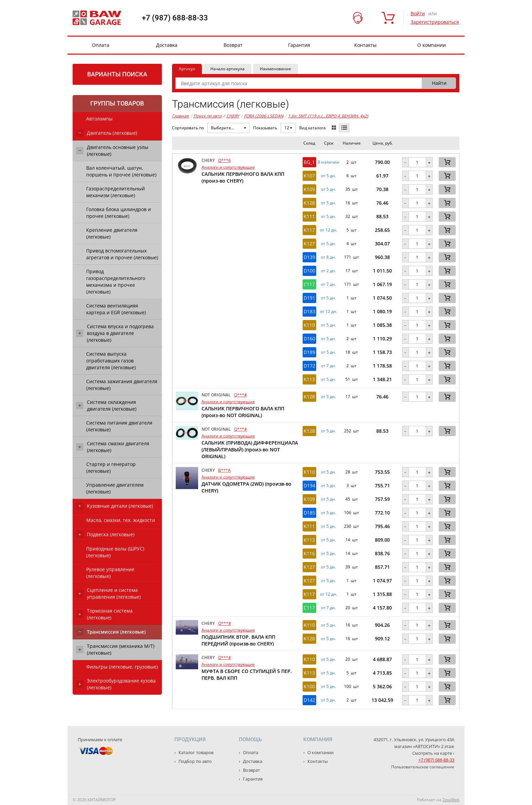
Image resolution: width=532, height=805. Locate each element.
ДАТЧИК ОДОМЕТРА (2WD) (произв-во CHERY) (246, 487)
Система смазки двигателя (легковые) (118, 447)
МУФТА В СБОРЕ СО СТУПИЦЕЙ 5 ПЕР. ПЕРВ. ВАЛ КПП (247, 675)
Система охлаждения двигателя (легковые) (112, 405)
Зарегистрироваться (435, 22)
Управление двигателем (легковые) (115, 488)
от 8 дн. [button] (328, 257)
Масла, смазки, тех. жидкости (121, 520)
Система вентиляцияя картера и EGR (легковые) (116, 309)
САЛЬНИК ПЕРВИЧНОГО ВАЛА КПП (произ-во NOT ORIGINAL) (243, 412)
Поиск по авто (207, 116)
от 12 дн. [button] (329, 230)
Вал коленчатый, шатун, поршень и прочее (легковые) (121, 171)
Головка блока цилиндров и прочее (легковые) (119, 213)
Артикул (187, 69)
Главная (180, 116)
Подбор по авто (195, 761)
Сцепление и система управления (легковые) (114, 593)
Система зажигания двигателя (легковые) (122, 385)
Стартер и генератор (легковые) (111, 467)
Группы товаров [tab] (117, 103)
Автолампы (99, 119)
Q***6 (224, 160)
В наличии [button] (328, 162)
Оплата (101, 45)
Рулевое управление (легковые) (110, 573)
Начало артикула (227, 69)
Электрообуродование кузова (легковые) (121, 684)
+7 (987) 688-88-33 (175, 18)
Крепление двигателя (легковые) (112, 233)
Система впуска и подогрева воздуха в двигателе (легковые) (120, 333)
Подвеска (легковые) (111, 534)
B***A (224, 470)
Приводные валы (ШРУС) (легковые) (115, 552)
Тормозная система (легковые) (110, 614)
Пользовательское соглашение (423, 767)
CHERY (231, 116)
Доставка (167, 45)
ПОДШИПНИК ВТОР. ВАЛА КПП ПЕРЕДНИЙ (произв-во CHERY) (238, 640)
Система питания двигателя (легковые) (119, 426)
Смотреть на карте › (433, 753)
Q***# (241, 395)
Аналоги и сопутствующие (228, 167)
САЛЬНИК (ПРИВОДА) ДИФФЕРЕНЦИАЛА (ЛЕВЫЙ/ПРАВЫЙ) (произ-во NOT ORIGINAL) (250, 450)
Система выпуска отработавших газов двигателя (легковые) (111, 361)
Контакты (365, 45)
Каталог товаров (195, 752)
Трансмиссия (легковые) (116, 632)
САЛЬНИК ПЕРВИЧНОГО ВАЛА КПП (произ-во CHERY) (243, 177)
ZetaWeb (451, 800)
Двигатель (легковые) (112, 133)
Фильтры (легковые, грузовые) (122, 667)
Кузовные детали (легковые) (120, 506)
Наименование (275, 69)
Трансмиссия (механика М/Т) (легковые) (121, 649)
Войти (418, 13)
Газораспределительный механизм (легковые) (116, 192)
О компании (432, 45)
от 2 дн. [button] (328, 271)
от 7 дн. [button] (328, 284)
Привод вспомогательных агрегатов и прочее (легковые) (122, 254)
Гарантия (299, 45)
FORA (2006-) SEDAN (264, 116)
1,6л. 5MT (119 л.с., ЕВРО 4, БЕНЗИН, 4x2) (328, 116)
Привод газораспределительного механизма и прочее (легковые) (116, 282)
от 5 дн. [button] (328, 176)
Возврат (233, 45)
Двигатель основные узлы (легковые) (118, 151)
